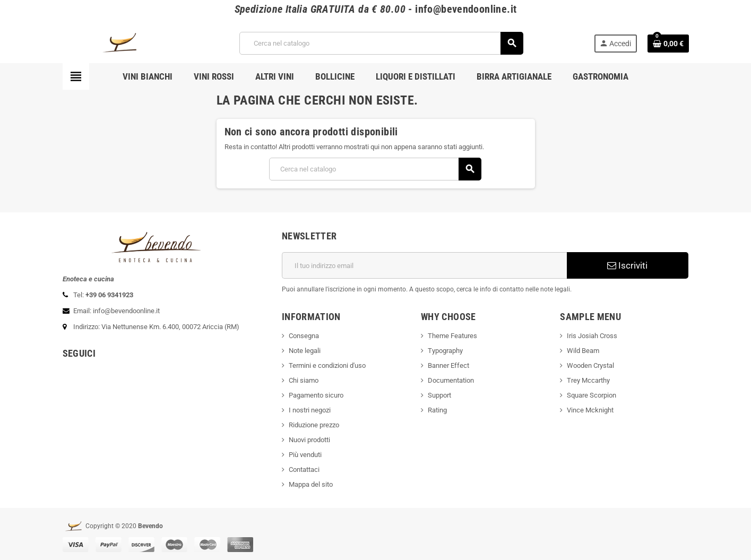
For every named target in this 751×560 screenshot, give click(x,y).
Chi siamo (304, 380)
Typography (445, 351)
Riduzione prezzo (314, 425)
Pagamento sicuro (316, 395)
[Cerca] (381, 43)
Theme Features (452, 336)
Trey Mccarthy (588, 380)
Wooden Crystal (590, 365)
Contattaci (304, 469)
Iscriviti (627, 265)
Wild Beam (583, 351)
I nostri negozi (310, 410)
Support (439, 395)
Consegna (304, 336)
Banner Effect (448, 365)
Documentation (451, 380)
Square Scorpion (592, 395)
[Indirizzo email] (424, 265)
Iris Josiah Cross (592, 336)
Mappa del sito (311, 484)
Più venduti (305, 455)
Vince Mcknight (590, 410)
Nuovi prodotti (309, 440)
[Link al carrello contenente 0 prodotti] (668, 44)
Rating (437, 410)
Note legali (305, 351)
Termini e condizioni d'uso (327, 365)
